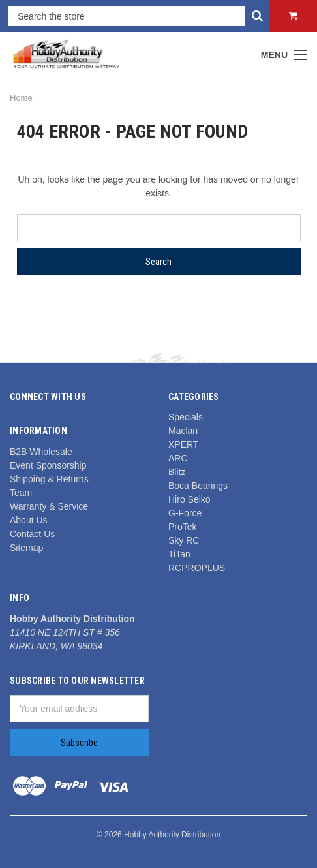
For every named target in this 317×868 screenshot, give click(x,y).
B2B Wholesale (41, 452)
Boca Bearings (198, 486)
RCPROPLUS (197, 568)
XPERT (183, 444)
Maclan (183, 431)
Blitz (177, 472)
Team (21, 493)
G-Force (185, 513)
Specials (186, 417)
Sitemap (26, 548)
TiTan (179, 554)
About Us (29, 520)
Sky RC (184, 540)
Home (21, 98)
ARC (178, 458)
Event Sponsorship (48, 465)
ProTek (183, 527)
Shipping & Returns (49, 479)
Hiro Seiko (189, 499)
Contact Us (32, 534)
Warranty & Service (49, 506)
